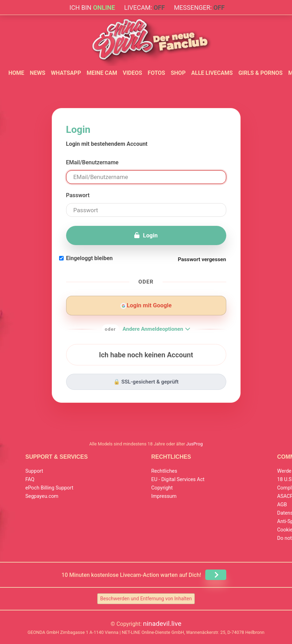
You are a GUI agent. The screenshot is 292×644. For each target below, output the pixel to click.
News (37, 73)
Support (34, 471)
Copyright (162, 488)
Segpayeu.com (42, 496)
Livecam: (144, 8)
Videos (132, 73)
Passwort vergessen (202, 259)
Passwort (78, 195)
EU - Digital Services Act (178, 480)
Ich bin (92, 8)
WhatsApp (66, 73)
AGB (282, 505)
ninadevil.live (162, 624)
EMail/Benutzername (92, 162)
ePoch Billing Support (49, 488)
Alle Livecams (212, 73)
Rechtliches (164, 471)
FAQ (30, 480)
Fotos (156, 73)
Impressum (164, 496)
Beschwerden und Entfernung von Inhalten (146, 599)
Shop (178, 73)
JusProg (194, 444)
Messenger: (199, 8)
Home (16, 73)
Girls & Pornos (261, 73)
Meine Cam (102, 73)
